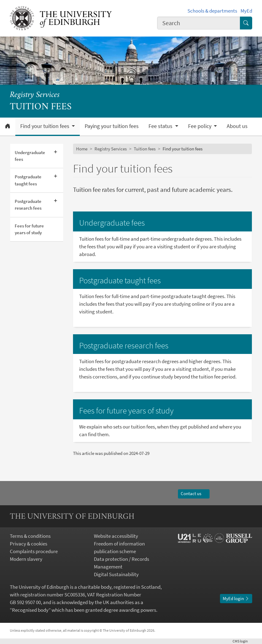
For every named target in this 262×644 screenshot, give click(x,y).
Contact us (194, 493)
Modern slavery (26, 559)
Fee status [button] (161, 126)
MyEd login (236, 598)
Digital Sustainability (116, 574)
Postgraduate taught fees (28, 180)
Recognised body (30, 610)
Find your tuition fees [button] (45, 126)
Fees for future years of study (29, 229)
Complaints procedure (34, 551)
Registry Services (35, 95)
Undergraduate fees (30, 156)
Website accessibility (116, 536)
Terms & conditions (30, 536)
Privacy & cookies (29, 544)
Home (82, 149)
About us (237, 126)
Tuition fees (145, 149)
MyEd (246, 11)
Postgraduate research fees (28, 205)
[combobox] (199, 23)
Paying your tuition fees (112, 126)
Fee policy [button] (200, 126)
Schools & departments (212, 11)
